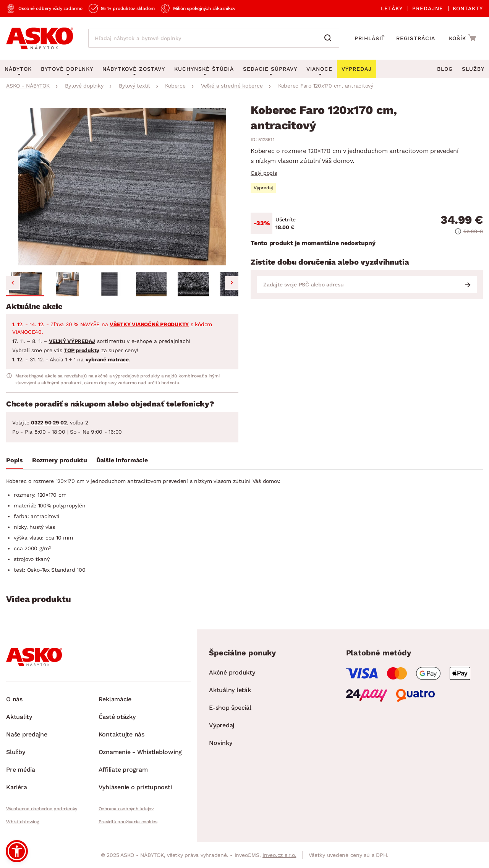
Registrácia (416, 38)
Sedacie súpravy (270, 69)
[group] (122, 187)
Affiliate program (123, 770)
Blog (445, 69)
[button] (25, 284)
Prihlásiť (370, 38)
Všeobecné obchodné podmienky (42, 809)
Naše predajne (27, 734)
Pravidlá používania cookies (128, 822)
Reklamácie (115, 699)
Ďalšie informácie (122, 460)
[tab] (15, 462)
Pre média (21, 770)
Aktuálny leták (230, 690)
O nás (14, 699)
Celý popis (264, 173)
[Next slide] (232, 283)
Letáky (392, 8)
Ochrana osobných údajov (126, 809)
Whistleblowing (23, 822)
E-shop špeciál (230, 708)
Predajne (428, 8)
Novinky (220, 743)
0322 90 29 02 (49, 423)
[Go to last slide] (13, 283)
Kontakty (468, 8)
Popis (15, 460)
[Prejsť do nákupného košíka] (464, 38)
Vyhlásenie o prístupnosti (135, 787)
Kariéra (16, 787)
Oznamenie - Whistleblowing (140, 752)
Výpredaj (222, 725)
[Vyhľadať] (330, 38)
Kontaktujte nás (121, 734)
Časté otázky (117, 717)
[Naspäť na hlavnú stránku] (40, 38)
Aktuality (19, 717)
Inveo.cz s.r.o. (279, 855)
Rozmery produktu (60, 460)
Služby (473, 69)
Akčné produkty (232, 672)
